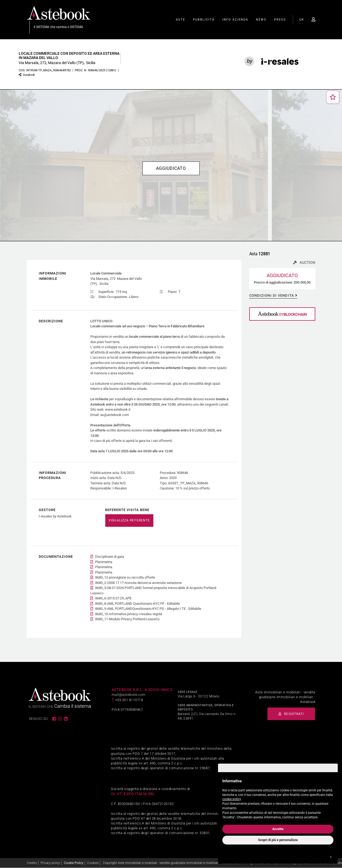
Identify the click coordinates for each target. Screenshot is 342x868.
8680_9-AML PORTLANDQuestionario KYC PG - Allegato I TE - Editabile (148, 609)
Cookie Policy (74, 863)
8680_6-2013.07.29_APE (113, 598)
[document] (278, 798)
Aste (180, 20)
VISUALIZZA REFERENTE (129, 521)
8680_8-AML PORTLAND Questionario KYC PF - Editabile (137, 604)
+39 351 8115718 (129, 700)
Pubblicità (204, 20)
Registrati (289, 714)
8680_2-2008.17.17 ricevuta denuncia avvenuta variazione (138, 583)
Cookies (93, 863)
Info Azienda (235, 20)
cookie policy (232, 799)
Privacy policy (50, 863)
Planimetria (104, 562)
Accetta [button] (278, 829)
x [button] (331, 857)
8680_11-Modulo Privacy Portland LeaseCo (127, 619)
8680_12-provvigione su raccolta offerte (125, 578)
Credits (32, 863)
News (261, 20)
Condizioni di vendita (271, 296)
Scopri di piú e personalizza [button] (278, 840)
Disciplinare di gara (110, 557)
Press (280, 20)
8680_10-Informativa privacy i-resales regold (129, 614)
